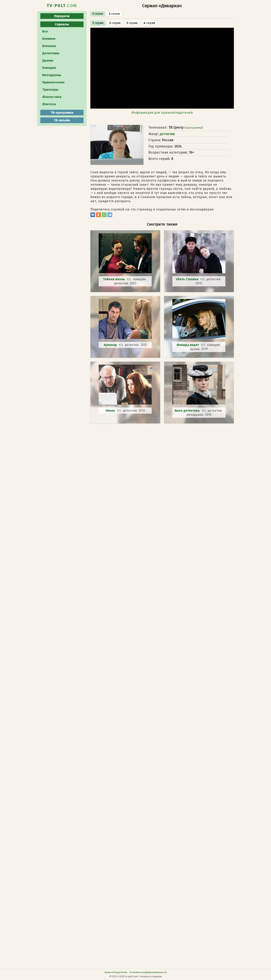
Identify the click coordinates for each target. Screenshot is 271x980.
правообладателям (116, 972)
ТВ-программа (62, 113)
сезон (98, 14)
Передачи (62, 16)
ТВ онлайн (62, 120)
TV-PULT (62, 6)
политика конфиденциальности (148, 972)
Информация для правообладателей (162, 113)
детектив (167, 134)
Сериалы (62, 24)
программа (194, 128)
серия (98, 23)
